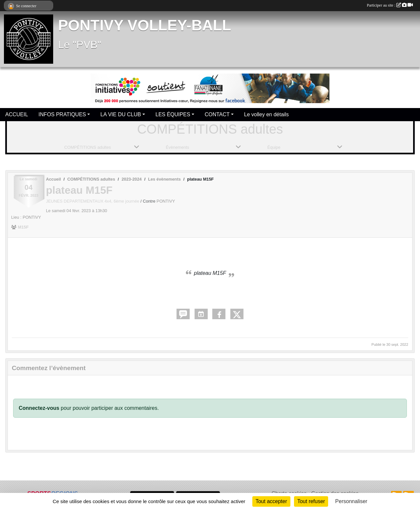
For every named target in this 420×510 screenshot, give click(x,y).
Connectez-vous (39, 408)
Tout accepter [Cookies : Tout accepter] (271, 501)
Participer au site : (390, 5)
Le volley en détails (266, 114)
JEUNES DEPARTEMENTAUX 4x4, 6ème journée (93, 201)
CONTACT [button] (217, 114)
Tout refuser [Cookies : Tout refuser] (311, 501)
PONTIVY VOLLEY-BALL (145, 25)
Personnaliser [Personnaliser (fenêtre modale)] (351, 501)
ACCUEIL (17, 114)
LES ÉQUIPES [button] (173, 114)
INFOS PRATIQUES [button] (62, 114)
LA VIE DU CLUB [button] (121, 114)
